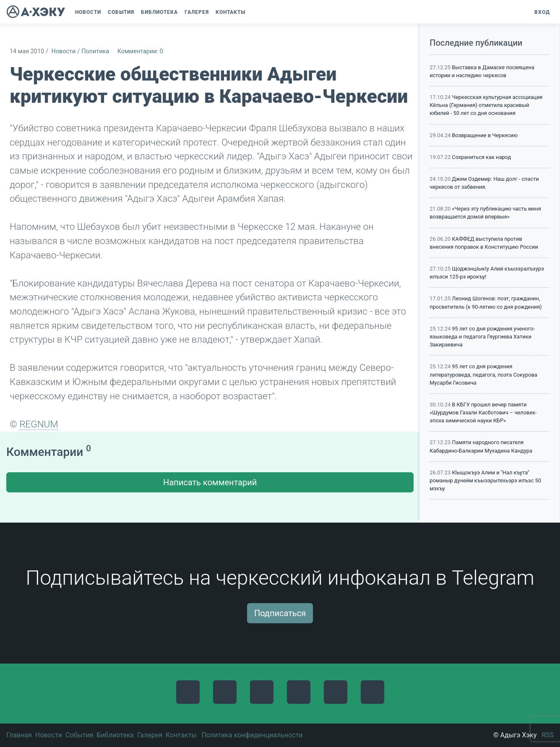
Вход (542, 12)
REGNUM (39, 424)
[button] (253, 12)
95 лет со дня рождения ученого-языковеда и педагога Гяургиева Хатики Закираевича (482, 337)
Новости (64, 51)
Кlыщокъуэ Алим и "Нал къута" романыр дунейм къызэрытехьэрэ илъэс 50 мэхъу (485, 480)
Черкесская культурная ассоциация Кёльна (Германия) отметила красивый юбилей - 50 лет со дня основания (486, 105)
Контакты (181, 735)
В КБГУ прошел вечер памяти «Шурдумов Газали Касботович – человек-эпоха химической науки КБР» (483, 413)
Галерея (150, 735)
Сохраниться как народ (481, 157)
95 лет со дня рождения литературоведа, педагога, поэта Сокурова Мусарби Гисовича (483, 374)
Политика (95, 51)
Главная (19, 735)
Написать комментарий (210, 482)
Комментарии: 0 (140, 51)
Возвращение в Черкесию (485, 135)
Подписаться (280, 613)
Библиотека (115, 735)
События (79, 735)
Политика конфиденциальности (252, 735)
